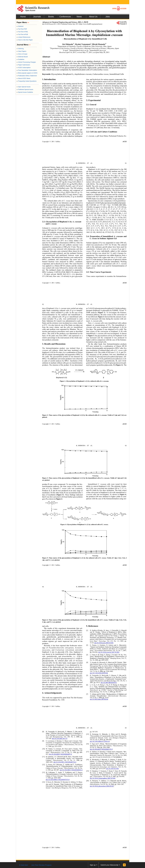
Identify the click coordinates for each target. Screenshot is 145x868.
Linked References (24, 37)
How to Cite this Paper (25, 40)
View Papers (21, 51)
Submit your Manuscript (109, 865)
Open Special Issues (24, 87)
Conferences (65, 17)
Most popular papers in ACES (27, 73)
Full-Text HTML (22, 32)
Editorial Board (22, 57)
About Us (93, 17)
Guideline (20, 59)
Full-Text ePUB (22, 34)
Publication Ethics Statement (27, 76)
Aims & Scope (22, 54)
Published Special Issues (25, 90)
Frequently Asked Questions (27, 81)
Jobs (108, 17)
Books (51, 17)
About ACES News (24, 78)
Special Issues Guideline (25, 92)
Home (23, 17)
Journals (37, 17)
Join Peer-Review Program (41, 865)
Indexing (20, 49)
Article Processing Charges (26, 62)
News (79, 17)
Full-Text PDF (22, 29)
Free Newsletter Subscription (27, 70)
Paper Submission (23, 65)
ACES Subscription (24, 68)
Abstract (20, 26)
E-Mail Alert (24, 865)
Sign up (93, 865)
